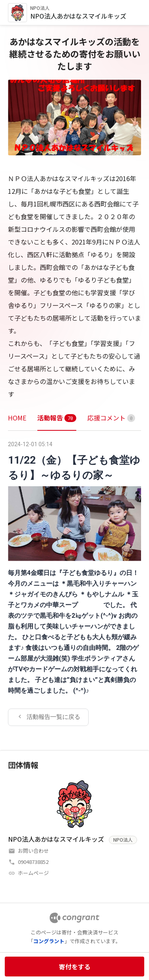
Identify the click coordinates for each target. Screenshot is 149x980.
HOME (17, 418)
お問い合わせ (33, 851)
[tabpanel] (74, 582)
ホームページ (33, 873)
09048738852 (33, 862)
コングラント (49, 941)
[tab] (17, 418)
